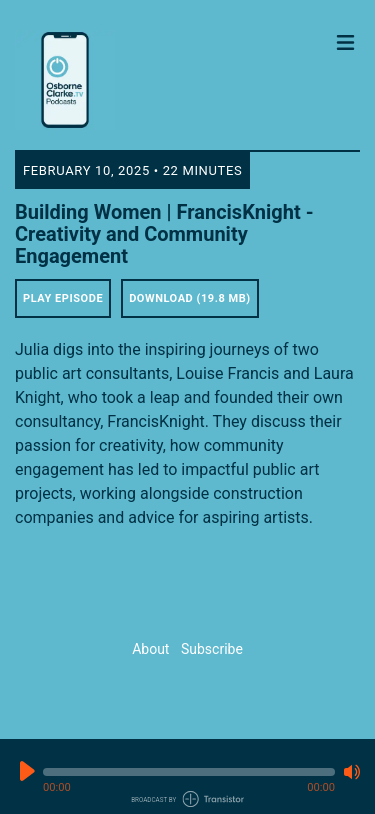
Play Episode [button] (63, 298)
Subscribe (212, 649)
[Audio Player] (187, 776)
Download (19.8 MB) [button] (190, 298)
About (150, 649)
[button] (189, 772)
